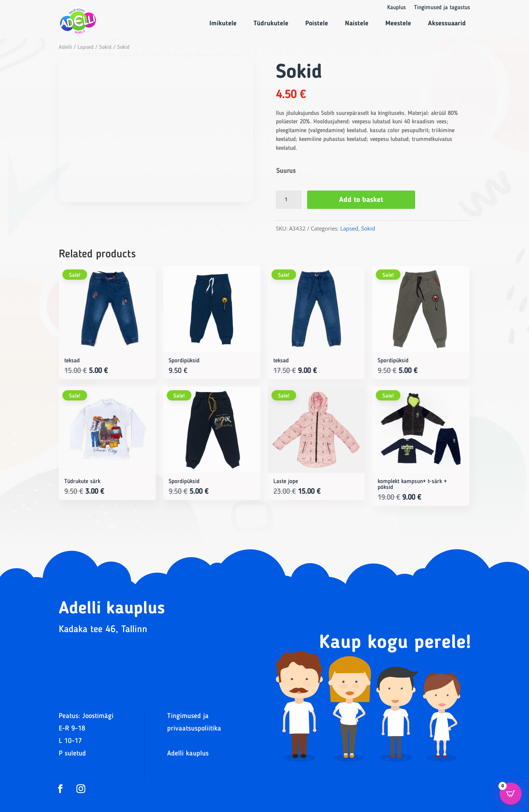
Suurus (286, 171)
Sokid (105, 48)
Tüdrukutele (271, 23)
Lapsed (86, 48)
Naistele (357, 23)
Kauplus (397, 8)
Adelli (65, 48)
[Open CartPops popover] (511, 794)
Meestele (398, 23)
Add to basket (361, 200)
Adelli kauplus (188, 754)
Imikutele (223, 23)
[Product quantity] (289, 200)
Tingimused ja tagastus (442, 8)
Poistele (317, 23)
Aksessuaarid (447, 23)
